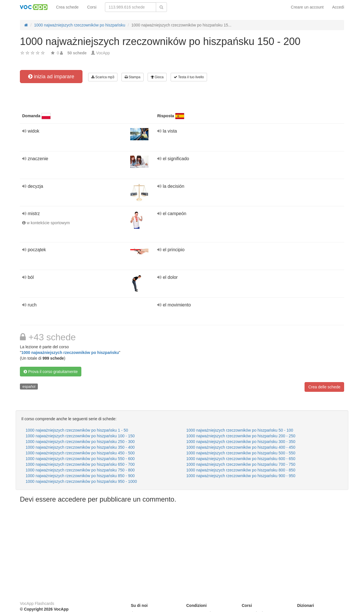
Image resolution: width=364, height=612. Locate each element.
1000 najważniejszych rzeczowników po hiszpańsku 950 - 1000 (81, 481)
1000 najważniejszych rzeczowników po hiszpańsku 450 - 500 (80, 453)
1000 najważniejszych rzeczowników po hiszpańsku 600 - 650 (241, 459)
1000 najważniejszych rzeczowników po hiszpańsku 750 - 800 (80, 470)
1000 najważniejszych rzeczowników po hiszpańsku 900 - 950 (241, 476)
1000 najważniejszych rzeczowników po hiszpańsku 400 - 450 (241, 447)
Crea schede (67, 7)
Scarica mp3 (103, 77)
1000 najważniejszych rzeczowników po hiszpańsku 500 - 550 (241, 453)
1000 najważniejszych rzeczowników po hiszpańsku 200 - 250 (241, 436)
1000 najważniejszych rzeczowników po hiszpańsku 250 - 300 (80, 442)
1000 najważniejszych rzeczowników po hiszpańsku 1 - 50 (77, 430)
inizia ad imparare (51, 77)
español (29, 387)
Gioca (157, 77)
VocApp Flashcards (37, 603)
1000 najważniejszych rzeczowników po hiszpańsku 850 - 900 (80, 476)
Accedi (338, 7)
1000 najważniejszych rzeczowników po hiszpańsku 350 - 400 (80, 447)
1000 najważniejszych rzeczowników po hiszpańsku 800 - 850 (241, 470)
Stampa (133, 77)
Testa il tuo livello (189, 77)
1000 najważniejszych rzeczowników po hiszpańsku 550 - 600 (80, 459)
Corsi (92, 7)
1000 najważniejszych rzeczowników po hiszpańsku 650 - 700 (80, 464)
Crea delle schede (324, 387)
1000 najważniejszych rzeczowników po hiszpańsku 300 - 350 (241, 442)
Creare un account (307, 7)
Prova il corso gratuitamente (51, 372)
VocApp (103, 53)
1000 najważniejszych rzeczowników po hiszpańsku (70, 353)
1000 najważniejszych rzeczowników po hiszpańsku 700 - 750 (241, 464)
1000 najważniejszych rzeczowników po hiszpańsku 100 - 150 (80, 436)
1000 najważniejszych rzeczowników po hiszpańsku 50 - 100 (240, 430)
